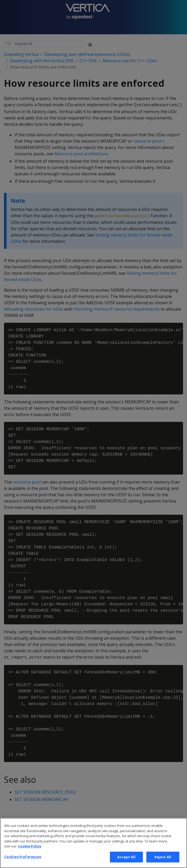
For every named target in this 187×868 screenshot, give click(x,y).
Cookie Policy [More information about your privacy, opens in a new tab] (30, 854)
